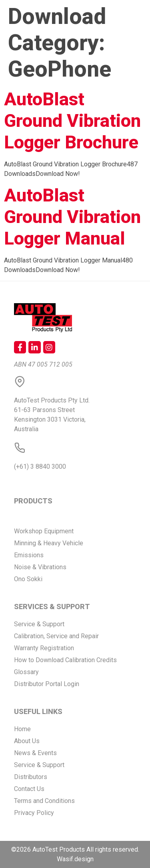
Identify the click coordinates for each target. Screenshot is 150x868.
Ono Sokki (28, 579)
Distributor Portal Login (47, 684)
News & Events (35, 753)
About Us (27, 741)
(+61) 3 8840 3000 (40, 467)
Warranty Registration (44, 648)
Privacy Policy (34, 813)
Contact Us (29, 789)
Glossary (26, 672)
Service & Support (39, 624)
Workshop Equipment (44, 531)
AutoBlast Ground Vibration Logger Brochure (72, 121)
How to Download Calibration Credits (65, 660)
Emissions (29, 555)
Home (22, 729)
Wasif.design (75, 859)
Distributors (31, 777)
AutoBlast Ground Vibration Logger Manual (72, 217)
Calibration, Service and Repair (56, 636)
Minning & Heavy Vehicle (49, 543)
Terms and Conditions (44, 801)
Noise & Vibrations (40, 567)
